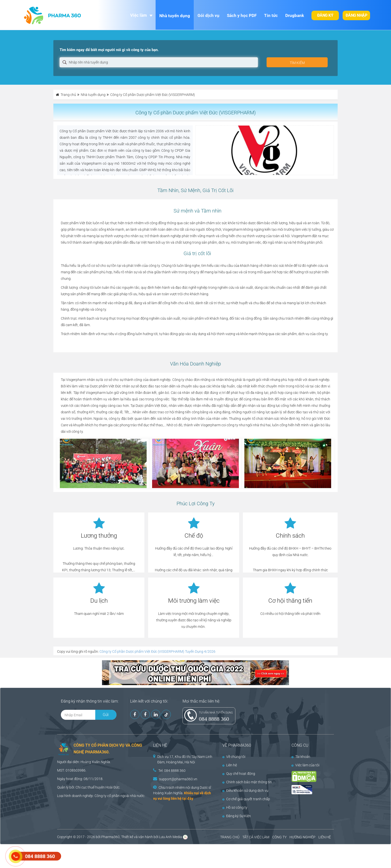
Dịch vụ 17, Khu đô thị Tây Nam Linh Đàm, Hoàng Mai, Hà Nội (185, 759)
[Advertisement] (91, 856)
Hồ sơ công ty (235, 807)
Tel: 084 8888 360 (172, 771)
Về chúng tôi (234, 757)
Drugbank (295, 15)
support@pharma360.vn (178, 779)
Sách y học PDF (242, 15)
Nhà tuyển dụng (175, 16)
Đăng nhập (356, 15)
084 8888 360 (214, 719)
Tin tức (271, 15)
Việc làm (139, 15)
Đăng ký (325, 15)
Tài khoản (301, 757)
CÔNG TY (279, 837)
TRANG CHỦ (230, 837)
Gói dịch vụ (208, 15)
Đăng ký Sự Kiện (237, 816)
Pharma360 (110, 837)
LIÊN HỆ (325, 837)
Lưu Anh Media (171, 837)
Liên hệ (230, 765)
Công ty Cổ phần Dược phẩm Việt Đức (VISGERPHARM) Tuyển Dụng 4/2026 (157, 651)
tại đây (188, 798)
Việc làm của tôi (305, 765)
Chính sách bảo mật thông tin (247, 782)
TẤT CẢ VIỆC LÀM (256, 837)
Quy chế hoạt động (239, 774)
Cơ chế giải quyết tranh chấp (246, 799)
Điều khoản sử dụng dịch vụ (245, 791)
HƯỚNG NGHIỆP (302, 837)
